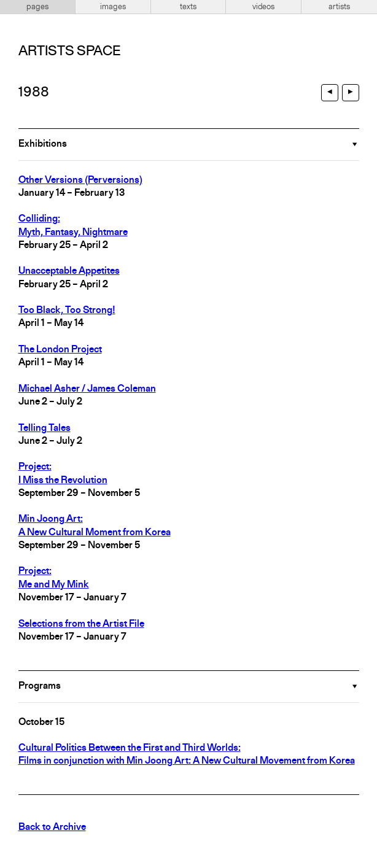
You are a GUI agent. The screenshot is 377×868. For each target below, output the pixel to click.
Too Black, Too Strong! (67, 311)
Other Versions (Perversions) (80, 180)
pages (37, 7)
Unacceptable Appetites (69, 271)
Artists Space (69, 52)
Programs (40, 686)
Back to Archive (52, 827)
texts (188, 7)
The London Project (60, 350)
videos (263, 7)
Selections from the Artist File (81, 624)
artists (339, 7)
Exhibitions (43, 144)
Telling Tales (45, 428)
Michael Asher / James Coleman (87, 389)
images (113, 7)
